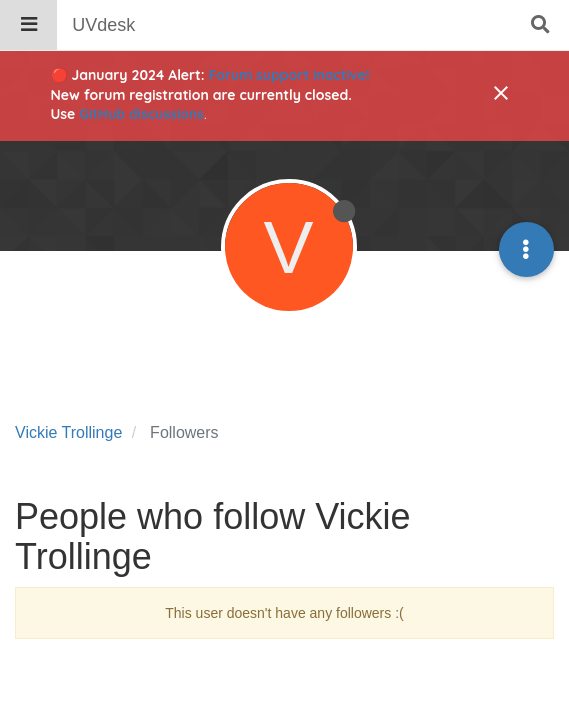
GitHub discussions (141, 114)
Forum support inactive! (289, 75)
